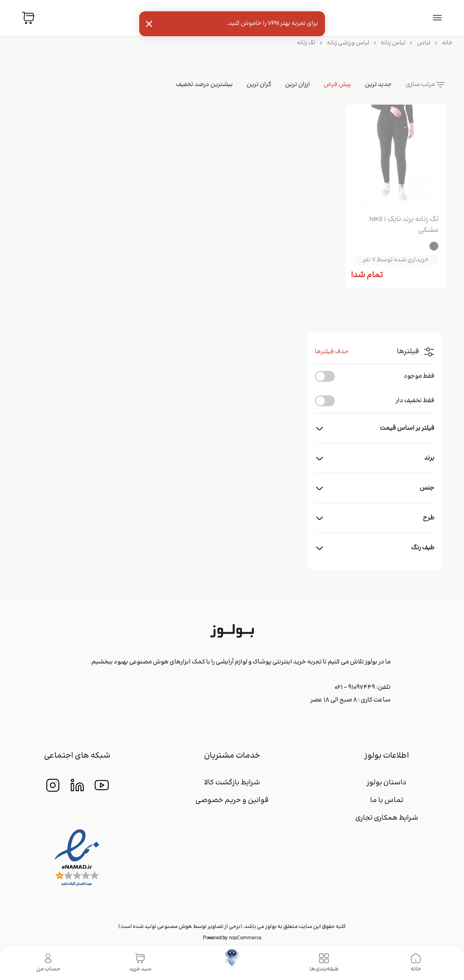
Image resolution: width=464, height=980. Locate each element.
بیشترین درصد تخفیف (204, 85)
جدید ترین (378, 85)
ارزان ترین (297, 85)
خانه (447, 43)
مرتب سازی (420, 85)
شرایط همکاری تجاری (387, 818)
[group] (396, 157)
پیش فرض (337, 85)
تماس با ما (387, 800)
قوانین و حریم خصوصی (232, 800)
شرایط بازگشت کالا (232, 783)
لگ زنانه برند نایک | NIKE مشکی (404, 225)
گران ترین (259, 85)
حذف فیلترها (332, 352)
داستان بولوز (387, 783)
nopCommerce (245, 938)
